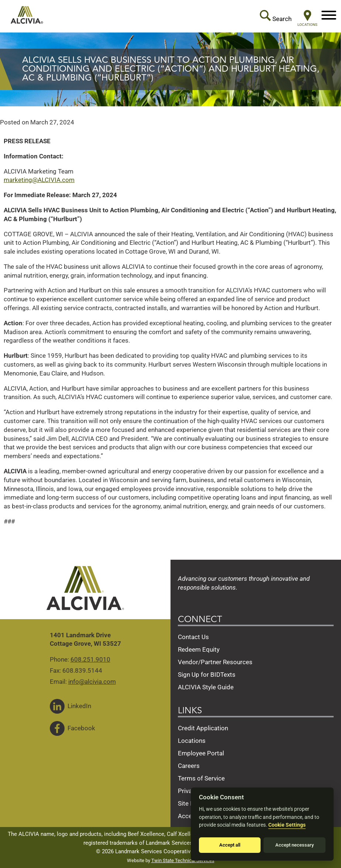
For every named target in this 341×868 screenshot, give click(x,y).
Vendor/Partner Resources (215, 662)
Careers (189, 766)
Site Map (190, 803)
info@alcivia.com (92, 682)
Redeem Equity (199, 649)
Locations (192, 741)
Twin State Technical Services (183, 860)
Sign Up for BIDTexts (207, 675)
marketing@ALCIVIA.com (39, 180)
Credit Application (203, 728)
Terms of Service (201, 778)
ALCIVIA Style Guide (206, 687)
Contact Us (193, 637)
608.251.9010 (90, 659)
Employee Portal (201, 753)
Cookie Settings (287, 825)
